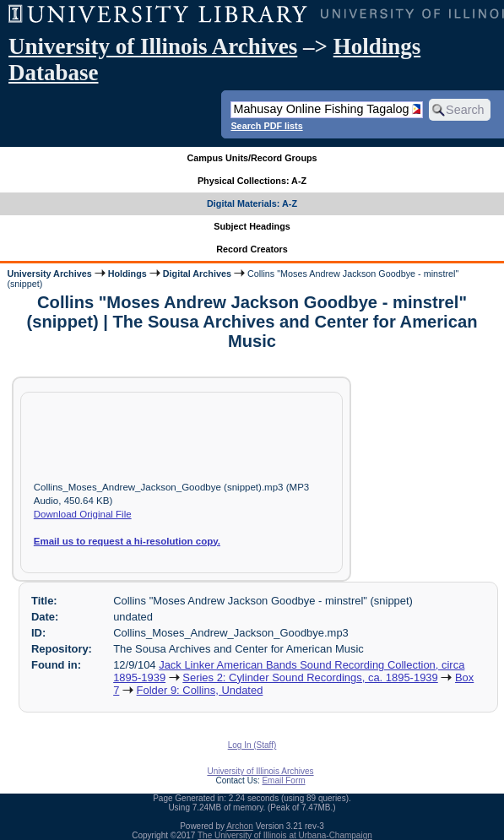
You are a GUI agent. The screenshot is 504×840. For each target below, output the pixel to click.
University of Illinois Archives (153, 46)
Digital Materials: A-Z (252, 203)
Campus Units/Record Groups (252, 158)
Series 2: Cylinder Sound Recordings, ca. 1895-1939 (310, 677)
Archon (240, 826)
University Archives (49, 274)
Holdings (127, 274)
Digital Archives (197, 274)
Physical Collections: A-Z (252, 181)
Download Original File (83, 514)
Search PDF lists (266, 126)
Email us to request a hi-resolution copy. (127, 541)
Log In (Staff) (252, 745)
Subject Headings (252, 226)
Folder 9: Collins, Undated (200, 690)
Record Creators (252, 249)
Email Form (283, 780)
